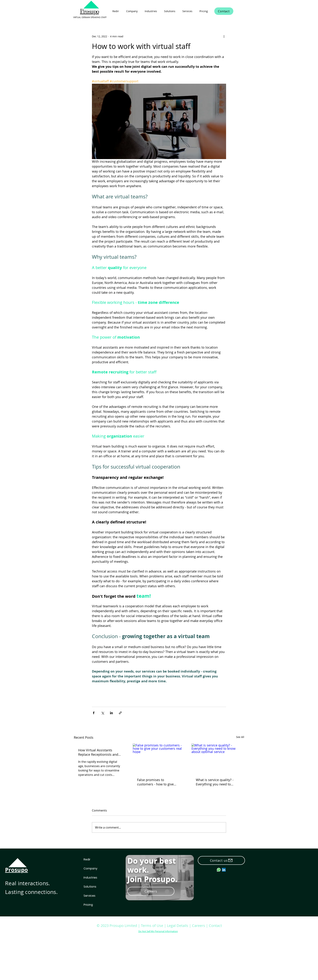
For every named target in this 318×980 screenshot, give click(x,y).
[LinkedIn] (224, 870)
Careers (199, 926)
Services (89, 896)
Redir (87, 859)
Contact (215, 926)
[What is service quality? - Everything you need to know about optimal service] (218, 758)
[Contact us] (221, 860)
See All (240, 737)
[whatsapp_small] (219, 870)
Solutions (90, 887)
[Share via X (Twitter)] (103, 713)
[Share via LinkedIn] (111, 713)
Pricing (88, 905)
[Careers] (151, 891)
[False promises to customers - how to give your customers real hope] (159, 758)
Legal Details (178, 926)
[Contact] (224, 11)
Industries (90, 878)
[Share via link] (120, 713)
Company (90, 868)
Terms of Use (152, 926)
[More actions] (224, 36)
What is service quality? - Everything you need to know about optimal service (217, 782)
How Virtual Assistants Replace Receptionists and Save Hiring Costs (98, 752)
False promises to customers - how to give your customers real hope (157, 782)
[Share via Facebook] (94, 713)
